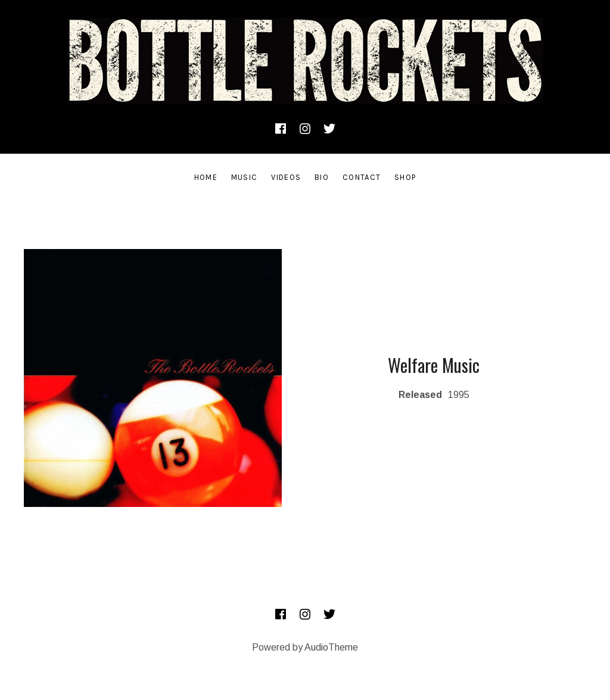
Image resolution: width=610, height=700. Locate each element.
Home (206, 177)
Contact (362, 177)
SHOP (405, 177)
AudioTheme (331, 647)
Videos (286, 177)
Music (245, 177)
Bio (322, 177)
